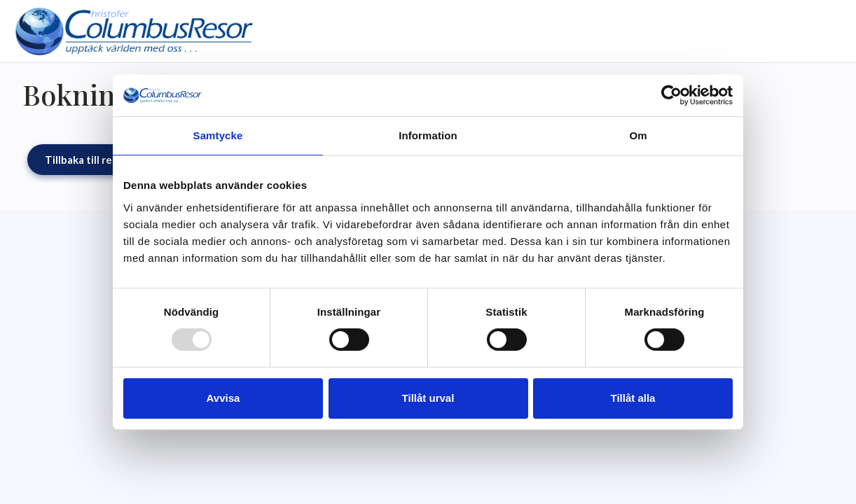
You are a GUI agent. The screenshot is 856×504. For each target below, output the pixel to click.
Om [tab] (638, 135)
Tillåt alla (633, 398)
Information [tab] (428, 135)
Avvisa (223, 398)
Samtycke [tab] (218, 135)
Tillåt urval (428, 398)
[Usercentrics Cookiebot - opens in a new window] (671, 95)
